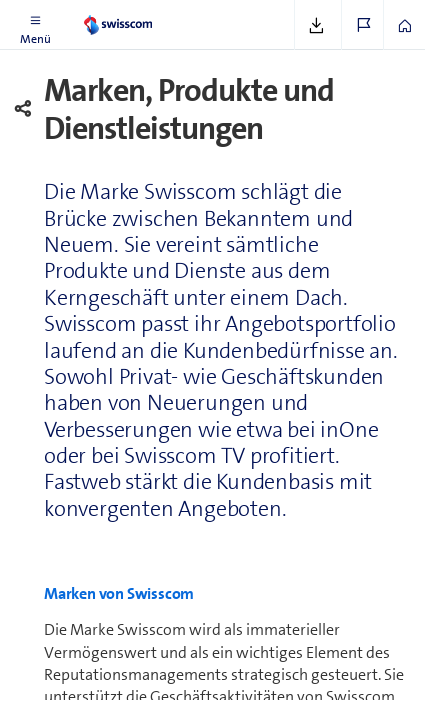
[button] (35, 25)
